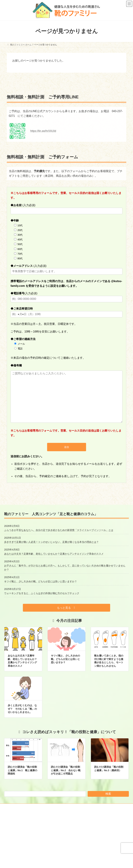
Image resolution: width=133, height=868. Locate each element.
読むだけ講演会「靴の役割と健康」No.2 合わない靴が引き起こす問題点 (66, 770)
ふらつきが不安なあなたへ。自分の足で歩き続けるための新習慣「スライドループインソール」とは (59, 530)
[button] (66, 608)
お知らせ (75, 835)
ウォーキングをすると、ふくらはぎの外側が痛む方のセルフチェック (42, 593)
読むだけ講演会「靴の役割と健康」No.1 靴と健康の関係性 (23, 770)
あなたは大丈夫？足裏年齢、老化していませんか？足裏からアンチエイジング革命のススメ (54, 554)
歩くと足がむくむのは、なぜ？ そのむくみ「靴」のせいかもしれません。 (22, 709)
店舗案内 (75, 847)
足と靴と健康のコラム (82, 841)
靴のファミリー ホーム (82, 829)
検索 (108, 794)
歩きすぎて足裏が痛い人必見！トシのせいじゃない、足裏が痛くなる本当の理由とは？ (51, 542)
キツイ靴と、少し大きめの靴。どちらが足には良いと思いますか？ (41, 581)
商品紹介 (75, 853)
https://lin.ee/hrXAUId (43, 131)
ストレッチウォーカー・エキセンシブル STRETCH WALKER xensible (98, 861)
